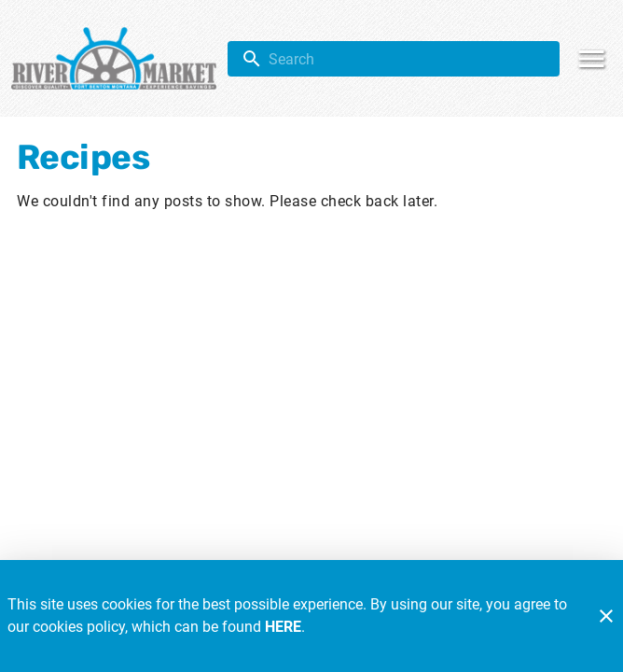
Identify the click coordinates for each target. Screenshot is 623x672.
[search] (407, 59)
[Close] (606, 616)
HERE (283, 627)
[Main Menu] (591, 59)
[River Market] (119, 58)
